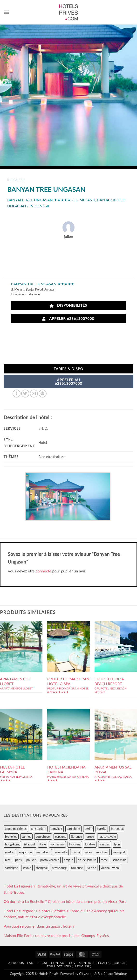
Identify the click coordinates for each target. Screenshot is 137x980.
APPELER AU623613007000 (68, 382)
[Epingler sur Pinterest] (43, 394)
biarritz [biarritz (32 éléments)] (102, 829)
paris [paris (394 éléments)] (18, 860)
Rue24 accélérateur (112, 974)
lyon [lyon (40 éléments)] (117, 844)
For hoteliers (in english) (69, 966)
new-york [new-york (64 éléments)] (119, 852)
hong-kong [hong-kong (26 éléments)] (12, 844)
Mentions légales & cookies (103, 963)
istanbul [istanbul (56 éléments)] (29, 844)
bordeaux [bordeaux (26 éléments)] (117, 829)
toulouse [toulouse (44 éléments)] (77, 868)
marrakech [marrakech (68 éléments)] (44, 852)
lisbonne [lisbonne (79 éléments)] (75, 844)
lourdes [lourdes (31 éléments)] (105, 844)
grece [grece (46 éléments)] (90, 837)
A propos (16, 963)
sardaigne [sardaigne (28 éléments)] (11, 868)
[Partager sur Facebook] (17, 394)
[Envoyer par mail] (34, 394)
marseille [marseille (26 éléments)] (61, 852)
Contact (58, 963)
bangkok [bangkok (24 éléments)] (56, 829)
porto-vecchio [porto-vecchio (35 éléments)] (50, 860)
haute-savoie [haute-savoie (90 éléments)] (107, 837)
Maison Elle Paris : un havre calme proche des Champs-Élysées (56, 935)
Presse (42, 963)
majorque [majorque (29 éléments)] (25, 852)
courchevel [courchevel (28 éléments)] (43, 837)
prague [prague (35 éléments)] (69, 860)
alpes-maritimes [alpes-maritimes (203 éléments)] (16, 829)
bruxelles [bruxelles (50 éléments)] (11, 837)
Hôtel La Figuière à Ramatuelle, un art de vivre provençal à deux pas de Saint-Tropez (63, 889)
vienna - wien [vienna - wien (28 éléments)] (110, 868)
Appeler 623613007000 (68, 319)
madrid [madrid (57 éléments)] (10, 852)
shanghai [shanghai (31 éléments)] (42, 868)
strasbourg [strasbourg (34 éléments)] (59, 868)
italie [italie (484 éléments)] (43, 844)
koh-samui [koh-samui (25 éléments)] (57, 844)
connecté (44, 571)
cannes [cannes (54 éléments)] (26, 837)
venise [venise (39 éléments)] (92, 868)
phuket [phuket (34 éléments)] (31, 860)
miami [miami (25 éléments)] (76, 852)
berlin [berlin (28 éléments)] (89, 829)
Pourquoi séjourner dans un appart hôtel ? (39, 926)
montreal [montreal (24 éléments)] (102, 852)
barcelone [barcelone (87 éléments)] (73, 829)
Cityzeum (86, 974)
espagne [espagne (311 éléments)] (61, 837)
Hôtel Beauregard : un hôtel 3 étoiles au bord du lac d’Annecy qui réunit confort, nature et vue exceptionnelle (64, 914)
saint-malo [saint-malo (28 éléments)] (120, 860)
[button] (7, 12)
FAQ (30, 963)
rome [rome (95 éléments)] (104, 860)
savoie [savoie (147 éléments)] (27, 868)
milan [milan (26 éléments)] (88, 852)
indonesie (16, 180)
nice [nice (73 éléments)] (8, 860)
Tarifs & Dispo (68, 369)
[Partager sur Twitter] (25, 394)
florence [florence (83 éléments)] (76, 837)
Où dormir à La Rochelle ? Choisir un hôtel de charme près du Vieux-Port (65, 901)
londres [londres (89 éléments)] (90, 844)
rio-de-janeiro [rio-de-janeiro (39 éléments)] (87, 860)
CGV (72, 963)
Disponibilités (68, 305)
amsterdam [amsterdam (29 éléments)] (39, 829)
